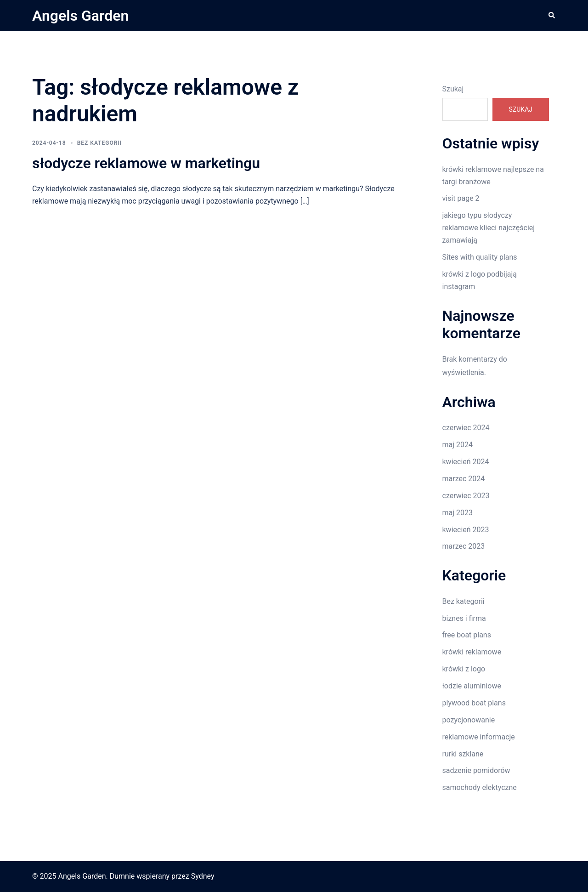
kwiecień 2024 (466, 462)
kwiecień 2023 (466, 530)
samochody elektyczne (480, 787)
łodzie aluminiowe (472, 686)
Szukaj (453, 89)
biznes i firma (464, 618)
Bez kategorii (100, 143)
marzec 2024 (464, 479)
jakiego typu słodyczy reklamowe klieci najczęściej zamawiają (489, 228)
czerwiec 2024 (466, 428)
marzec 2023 (464, 546)
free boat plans (467, 635)
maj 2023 (458, 513)
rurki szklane (463, 754)
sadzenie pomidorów (476, 770)
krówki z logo (464, 669)
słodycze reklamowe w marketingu (146, 163)
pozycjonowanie (469, 720)
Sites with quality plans (480, 257)
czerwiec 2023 (466, 496)
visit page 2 (461, 198)
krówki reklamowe (472, 652)
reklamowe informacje (479, 737)
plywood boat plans (474, 703)
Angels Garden (80, 16)
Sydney (203, 876)
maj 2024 (458, 445)
